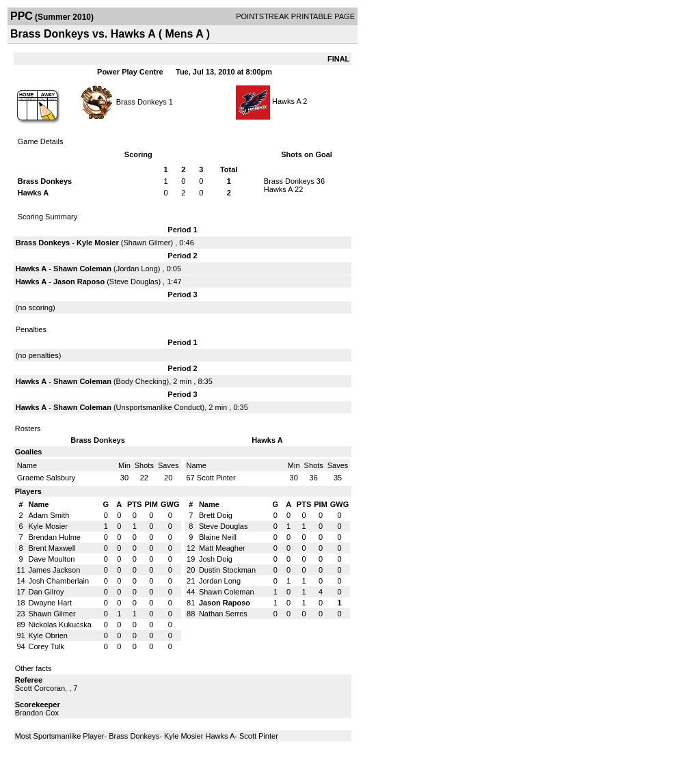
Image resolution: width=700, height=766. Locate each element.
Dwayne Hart (51, 603)
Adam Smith (49, 515)
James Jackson (55, 570)
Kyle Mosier (98, 243)
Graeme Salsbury (46, 478)
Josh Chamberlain (59, 581)
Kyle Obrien (48, 635)
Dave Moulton (52, 559)
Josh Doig (216, 559)
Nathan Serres (223, 614)
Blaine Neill (218, 537)
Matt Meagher (222, 548)
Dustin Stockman (227, 570)
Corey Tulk (47, 646)
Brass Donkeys (142, 101)
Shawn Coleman (82, 269)
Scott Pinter (216, 478)
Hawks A (286, 101)
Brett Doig (216, 515)
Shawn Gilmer (147, 243)
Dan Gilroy (46, 592)
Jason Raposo (79, 282)
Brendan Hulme (55, 537)
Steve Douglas (134, 282)
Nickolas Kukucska (60, 625)
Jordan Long (137, 269)
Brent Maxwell (52, 548)
